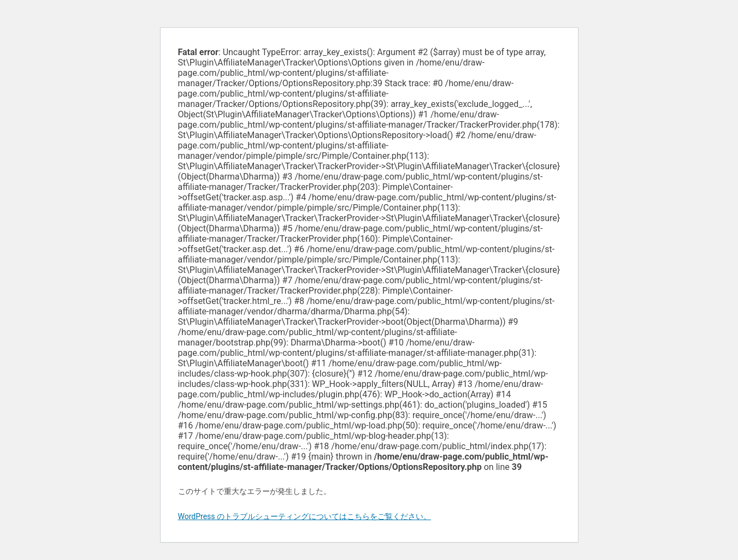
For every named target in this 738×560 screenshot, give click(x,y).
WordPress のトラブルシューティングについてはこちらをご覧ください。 (305, 516)
